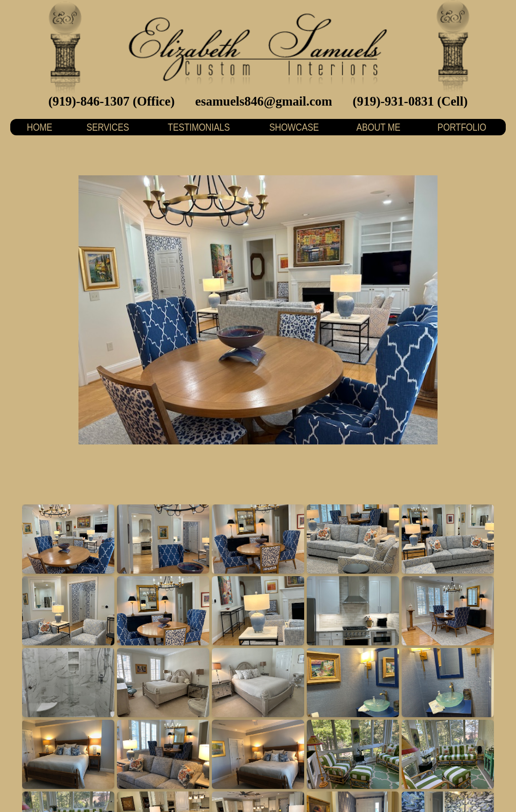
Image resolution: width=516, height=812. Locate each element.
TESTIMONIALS (199, 127)
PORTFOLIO (462, 127)
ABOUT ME (378, 127)
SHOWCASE (294, 127)
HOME (39, 127)
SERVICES (108, 127)
